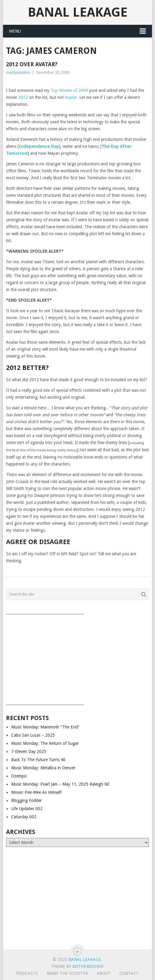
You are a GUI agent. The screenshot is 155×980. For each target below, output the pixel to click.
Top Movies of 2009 (69, 90)
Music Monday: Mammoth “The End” (45, 727)
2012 (23, 97)
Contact (129, 973)
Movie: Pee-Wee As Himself (36, 792)
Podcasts (27, 973)
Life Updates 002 (27, 809)
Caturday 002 (24, 817)
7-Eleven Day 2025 (29, 751)
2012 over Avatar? (32, 64)
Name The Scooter (67, 973)
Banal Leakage (78, 12)
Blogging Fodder (27, 800)
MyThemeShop (88, 966)
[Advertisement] (77, 657)
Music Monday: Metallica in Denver (43, 768)
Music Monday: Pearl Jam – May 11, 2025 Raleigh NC (61, 784)
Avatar (71, 97)
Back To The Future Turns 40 (38, 760)
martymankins (18, 72)
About (104, 973)
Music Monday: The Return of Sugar (45, 743)
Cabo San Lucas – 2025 (33, 735)
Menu (15, 31)
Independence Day (39, 146)
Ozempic (19, 776)
